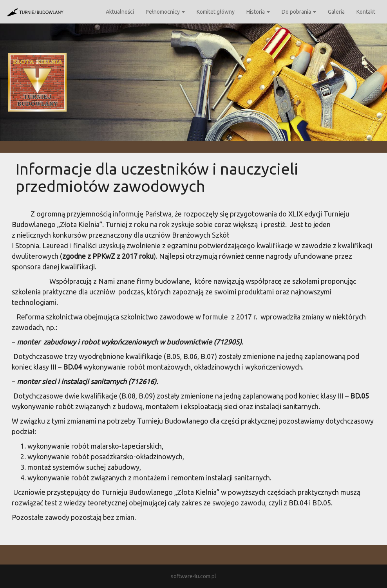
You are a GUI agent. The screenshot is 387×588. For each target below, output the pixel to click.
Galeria (336, 12)
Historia (258, 12)
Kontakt (366, 12)
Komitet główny (216, 12)
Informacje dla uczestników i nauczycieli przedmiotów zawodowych (157, 178)
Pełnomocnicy (165, 12)
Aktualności (120, 12)
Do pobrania (299, 12)
